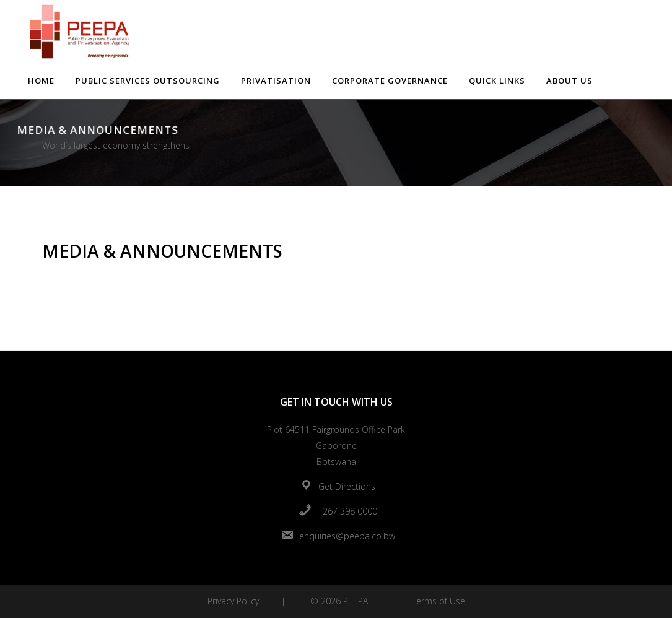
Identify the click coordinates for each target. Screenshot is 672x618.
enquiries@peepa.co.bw (347, 536)
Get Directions (347, 486)
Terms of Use (439, 601)
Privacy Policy (233, 601)
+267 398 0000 (347, 511)
